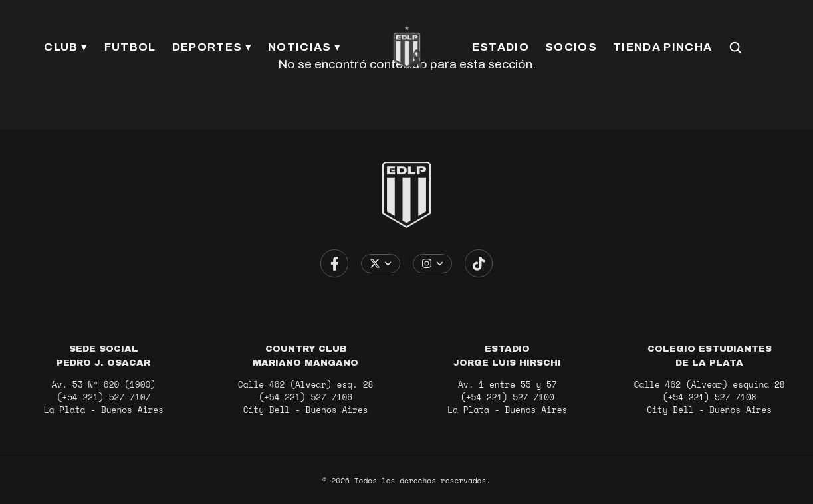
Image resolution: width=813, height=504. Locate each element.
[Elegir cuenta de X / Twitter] (381, 264)
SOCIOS (571, 47)
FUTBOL (130, 47)
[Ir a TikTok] (479, 263)
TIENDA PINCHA (662, 47)
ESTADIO (501, 47)
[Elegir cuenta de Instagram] (432, 264)
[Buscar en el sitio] (735, 47)
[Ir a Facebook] (334, 263)
